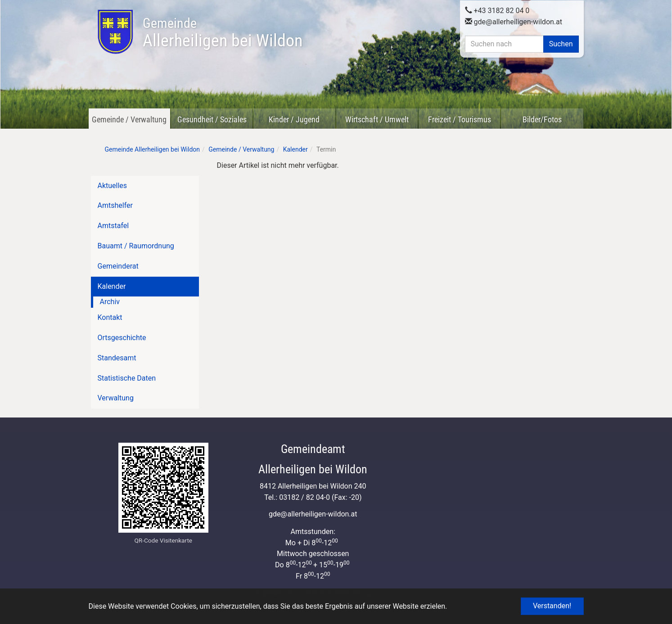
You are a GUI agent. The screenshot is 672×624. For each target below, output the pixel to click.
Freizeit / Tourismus (460, 119)
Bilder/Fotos (542, 119)
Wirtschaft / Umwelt (377, 119)
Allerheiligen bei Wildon (223, 33)
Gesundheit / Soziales (212, 119)
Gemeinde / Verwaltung (129, 119)
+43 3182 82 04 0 (497, 10)
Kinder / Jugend (294, 119)
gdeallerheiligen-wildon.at (514, 21)
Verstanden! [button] (552, 606)
